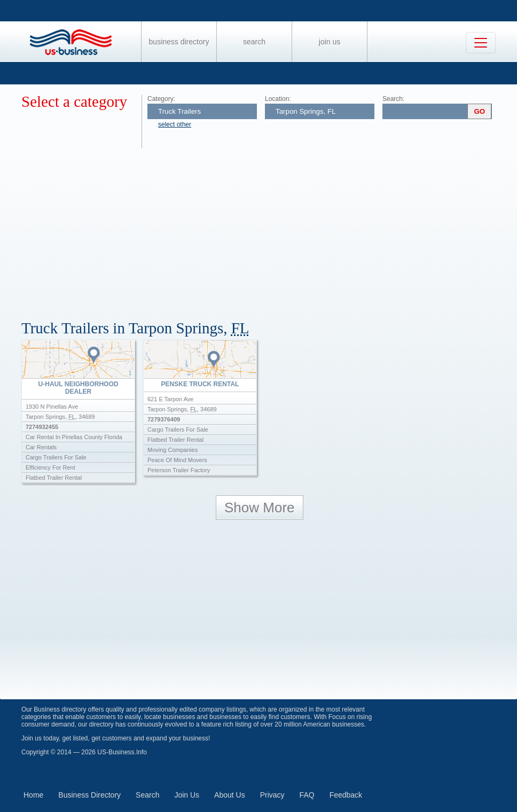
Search (254, 42)
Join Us (330, 42)
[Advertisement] (269, 229)
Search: (393, 99)
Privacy (272, 795)
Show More (260, 507)
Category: (161, 99)
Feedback (346, 795)
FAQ (307, 795)
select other (175, 124)
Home (33, 795)
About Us (230, 795)
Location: (278, 99)
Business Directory (179, 42)
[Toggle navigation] (481, 43)
